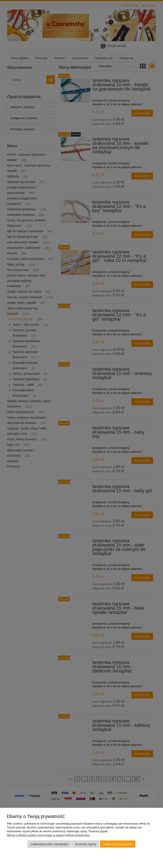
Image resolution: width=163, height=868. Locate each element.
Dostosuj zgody (86, 844)
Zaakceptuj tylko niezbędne (50, 844)
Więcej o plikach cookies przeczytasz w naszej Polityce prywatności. (48, 835)
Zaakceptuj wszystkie (118, 844)
